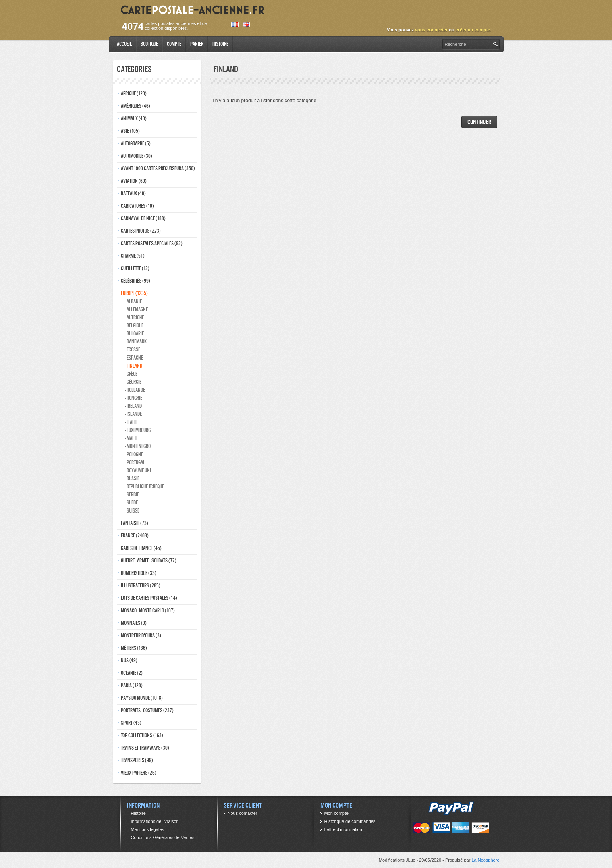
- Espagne (134, 358)
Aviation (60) (134, 181)
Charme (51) (133, 256)
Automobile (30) (137, 156)
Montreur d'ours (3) (141, 635)
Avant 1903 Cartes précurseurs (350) (158, 168)
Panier (197, 44)
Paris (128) (132, 685)
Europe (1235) (134, 293)
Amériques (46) (136, 106)
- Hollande (135, 390)
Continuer (479, 122)
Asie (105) (130, 131)
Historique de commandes (350, 821)
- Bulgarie (134, 334)
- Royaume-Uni (138, 470)
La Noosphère (485, 860)
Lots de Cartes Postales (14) (149, 598)
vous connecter (431, 30)
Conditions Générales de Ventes (163, 837)
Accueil (124, 44)
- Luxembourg (138, 430)
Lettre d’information (343, 829)
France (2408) (135, 536)
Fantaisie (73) (135, 523)
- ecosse (133, 350)
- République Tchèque (144, 487)
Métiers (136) (134, 648)
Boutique (149, 44)
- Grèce (131, 374)
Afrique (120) (134, 94)
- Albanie (133, 301)
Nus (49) (129, 660)
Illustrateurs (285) (141, 586)
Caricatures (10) (137, 206)
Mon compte (337, 813)
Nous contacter (243, 813)
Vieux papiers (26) (139, 773)
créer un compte (473, 30)
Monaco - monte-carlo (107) (148, 611)
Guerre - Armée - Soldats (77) (149, 561)
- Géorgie (133, 382)
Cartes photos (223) (141, 231)
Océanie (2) (132, 673)
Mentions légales (148, 829)
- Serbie (132, 495)
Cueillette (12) (135, 268)
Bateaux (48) (133, 193)
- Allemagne (136, 309)
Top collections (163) (142, 735)
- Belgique (134, 325)
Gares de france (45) (141, 548)
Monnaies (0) (134, 623)
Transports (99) (137, 760)
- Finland (134, 366)
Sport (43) (131, 723)
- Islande (133, 414)
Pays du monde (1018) (142, 698)
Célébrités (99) (136, 281)
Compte (174, 44)
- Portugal (135, 462)
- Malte (132, 438)
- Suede (131, 503)
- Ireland (133, 406)
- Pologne (134, 454)
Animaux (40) (134, 119)
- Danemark (136, 342)
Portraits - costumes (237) (147, 710)
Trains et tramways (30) (145, 748)
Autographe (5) (136, 144)
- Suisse (132, 511)
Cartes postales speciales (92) (152, 243)
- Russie (132, 478)
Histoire (220, 44)
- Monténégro (138, 446)
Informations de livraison (155, 821)
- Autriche (134, 317)
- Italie (131, 422)
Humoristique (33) (139, 573)
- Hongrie (134, 398)
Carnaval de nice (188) (143, 218)
